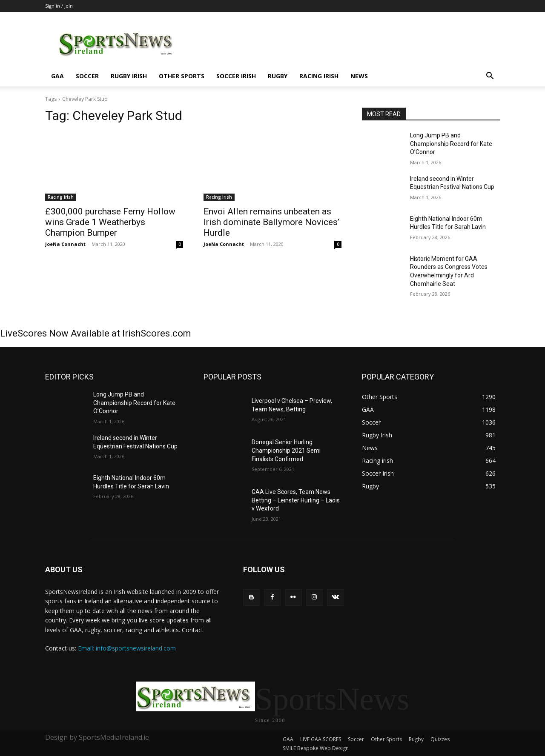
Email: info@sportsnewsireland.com (127, 648)
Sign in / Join (59, 6)
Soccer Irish (236, 76)
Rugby (278, 76)
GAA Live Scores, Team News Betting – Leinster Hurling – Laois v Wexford (296, 500)
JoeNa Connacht (65, 244)
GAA (57, 76)
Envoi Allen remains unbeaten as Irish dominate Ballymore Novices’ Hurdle (271, 222)
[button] (490, 77)
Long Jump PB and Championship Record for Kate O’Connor (451, 144)
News (359, 76)
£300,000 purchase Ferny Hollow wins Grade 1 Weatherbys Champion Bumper (110, 222)
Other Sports (182, 76)
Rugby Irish (129, 76)
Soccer (87, 76)
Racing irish (319, 76)
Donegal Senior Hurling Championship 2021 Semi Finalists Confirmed (286, 450)
